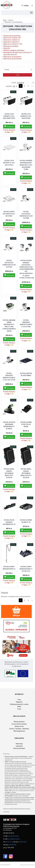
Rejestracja (19, 744)
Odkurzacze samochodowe (12, 59)
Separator (7, 48)
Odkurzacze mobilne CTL (12, 40)
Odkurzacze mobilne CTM (12, 38)
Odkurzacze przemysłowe (12, 57)
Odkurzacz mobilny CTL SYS (13, 44)
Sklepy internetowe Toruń (27, 865)
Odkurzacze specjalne (11, 46)
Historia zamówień (19, 748)
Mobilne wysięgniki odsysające (14, 50)
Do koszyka (10, 127)
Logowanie (19, 746)
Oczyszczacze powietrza (12, 36)
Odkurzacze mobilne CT (11, 42)
